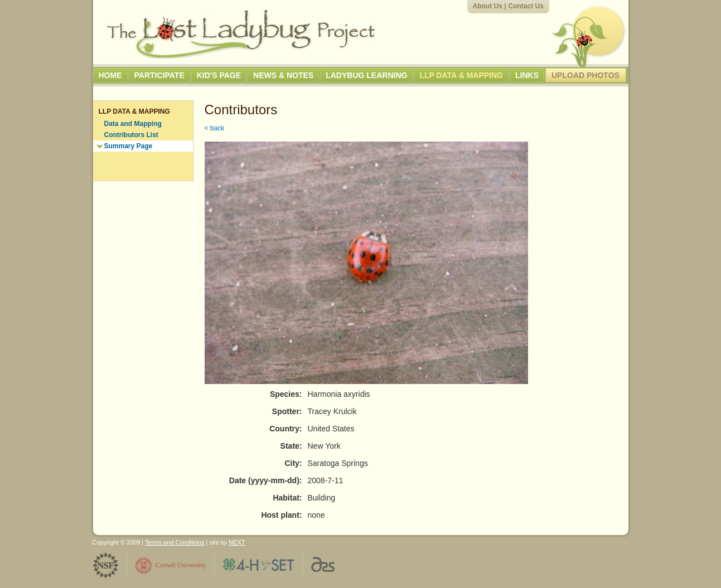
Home (110, 75)
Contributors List (131, 135)
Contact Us (526, 6)
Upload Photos (585, 75)
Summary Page (129, 146)
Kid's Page (219, 75)
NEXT (237, 542)
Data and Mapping (133, 124)
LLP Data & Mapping (461, 75)
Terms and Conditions (175, 542)
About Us (488, 6)
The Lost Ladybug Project (241, 34)
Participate (159, 75)
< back (215, 128)
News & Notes (283, 75)
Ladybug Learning (366, 75)
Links (527, 75)
